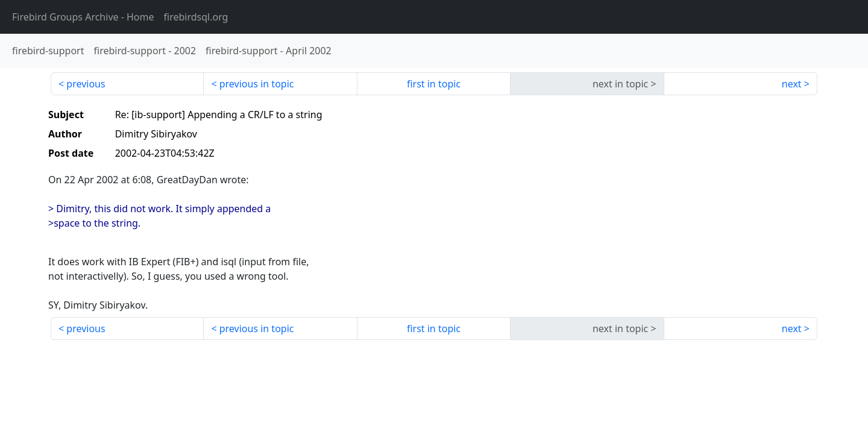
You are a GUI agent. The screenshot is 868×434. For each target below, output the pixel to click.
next (792, 84)
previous (86, 84)
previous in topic (257, 84)
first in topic (434, 84)
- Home (83, 17)
